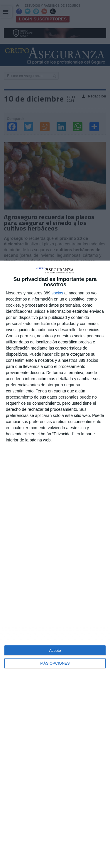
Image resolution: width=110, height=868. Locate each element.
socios (57, 293)
